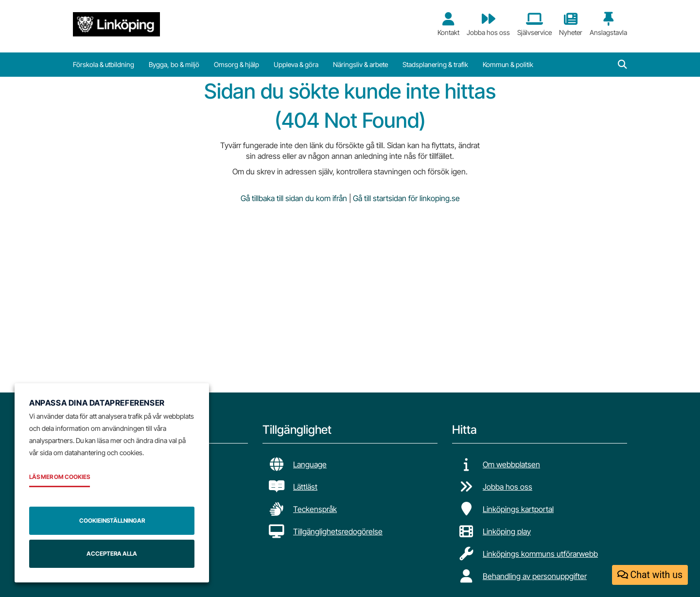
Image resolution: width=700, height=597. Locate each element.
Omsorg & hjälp (236, 64)
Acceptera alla (112, 554)
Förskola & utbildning (104, 64)
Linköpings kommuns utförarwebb (540, 554)
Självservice (534, 24)
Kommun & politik (508, 64)
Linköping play (507, 531)
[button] (622, 65)
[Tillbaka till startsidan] (116, 24)
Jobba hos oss (488, 24)
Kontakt (448, 24)
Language (310, 464)
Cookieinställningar (112, 520)
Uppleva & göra (296, 64)
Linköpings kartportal (518, 509)
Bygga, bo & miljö (174, 64)
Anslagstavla (608, 24)
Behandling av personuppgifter (535, 576)
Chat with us (650, 575)
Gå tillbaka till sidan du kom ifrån (294, 198)
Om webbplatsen (511, 464)
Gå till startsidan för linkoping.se (406, 198)
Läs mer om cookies (60, 477)
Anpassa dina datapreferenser (97, 403)
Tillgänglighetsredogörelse (338, 531)
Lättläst (305, 487)
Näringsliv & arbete (360, 64)
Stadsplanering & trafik (435, 64)
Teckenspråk (315, 509)
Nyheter (571, 24)
